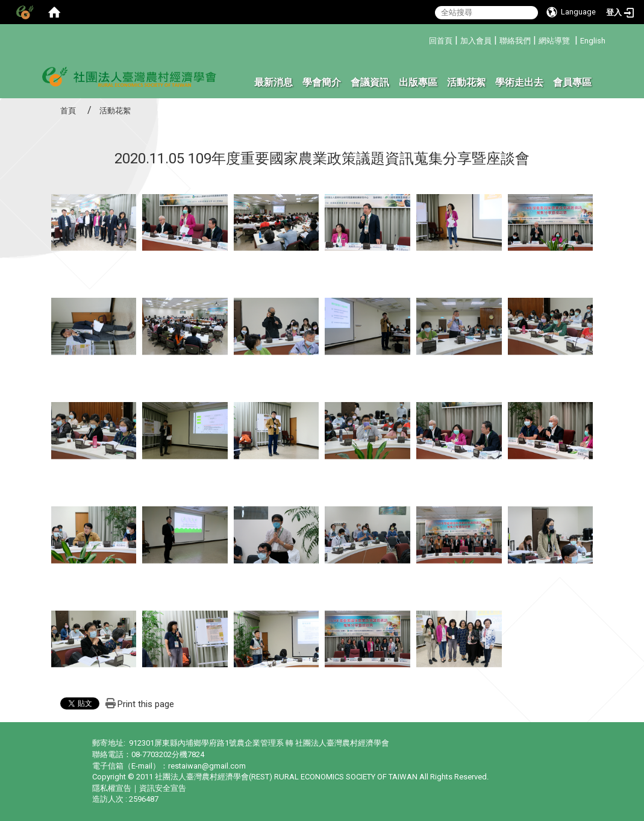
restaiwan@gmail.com (207, 766)
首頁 (68, 111)
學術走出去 (519, 82)
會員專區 (572, 82)
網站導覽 (554, 41)
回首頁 (441, 41)
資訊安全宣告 (163, 788)
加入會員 (476, 41)
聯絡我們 (515, 41)
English (593, 41)
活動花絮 (466, 82)
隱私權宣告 (112, 788)
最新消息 (274, 82)
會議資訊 (370, 82)
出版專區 (418, 82)
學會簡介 (322, 82)
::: (424, 39)
